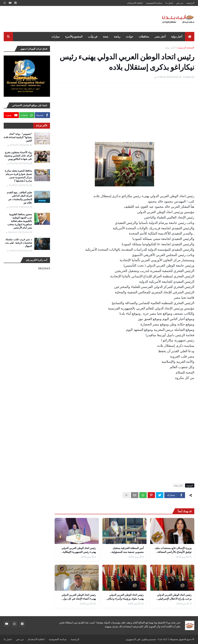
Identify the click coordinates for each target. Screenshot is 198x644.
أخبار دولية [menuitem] (177, 37)
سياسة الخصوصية (154, 3)
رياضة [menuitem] (117, 37)
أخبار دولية (170, 48)
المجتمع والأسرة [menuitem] (74, 37)
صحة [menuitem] (106, 37)
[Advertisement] (71, 19)
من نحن (180, 3)
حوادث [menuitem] (130, 37)
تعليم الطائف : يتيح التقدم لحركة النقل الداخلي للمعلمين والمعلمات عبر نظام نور (19, 198)
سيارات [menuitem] (56, 37)
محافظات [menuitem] (144, 37)
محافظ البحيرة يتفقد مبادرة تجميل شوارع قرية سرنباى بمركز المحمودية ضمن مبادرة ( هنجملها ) (18, 176)
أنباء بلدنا (163, 639)
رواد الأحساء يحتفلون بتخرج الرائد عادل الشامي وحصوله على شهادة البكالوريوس (18, 156)
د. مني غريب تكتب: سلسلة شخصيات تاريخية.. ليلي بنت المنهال (19, 243)
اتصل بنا (169, 3)
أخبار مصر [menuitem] (160, 37)
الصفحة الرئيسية (186, 48)
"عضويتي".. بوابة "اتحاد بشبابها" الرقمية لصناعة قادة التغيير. (18, 137)
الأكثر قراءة (42, 126)
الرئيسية (190, 3)
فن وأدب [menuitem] (93, 37)
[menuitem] (190, 37)
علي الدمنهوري (133, 639)
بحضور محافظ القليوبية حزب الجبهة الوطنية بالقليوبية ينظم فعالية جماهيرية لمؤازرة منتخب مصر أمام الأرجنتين (20, 221)
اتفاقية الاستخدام (135, 3)
